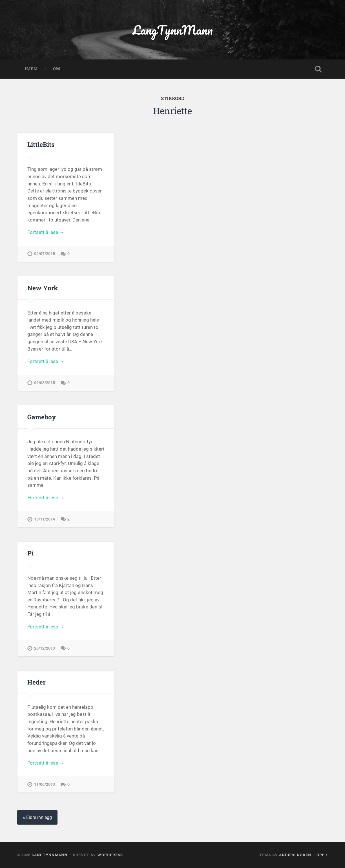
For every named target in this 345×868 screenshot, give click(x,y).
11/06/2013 (45, 784)
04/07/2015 (45, 254)
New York (43, 288)
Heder (37, 682)
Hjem (31, 69)
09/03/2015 (45, 383)
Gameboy (42, 417)
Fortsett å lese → (46, 232)
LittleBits (41, 144)
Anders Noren (295, 855)
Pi (30, 553)
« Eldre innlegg (37, 817)
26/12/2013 (45, 648)
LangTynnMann (173, 30)
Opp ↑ (322, 855)
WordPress (110, 855)
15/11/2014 (45, 519)
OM (57, 69)
